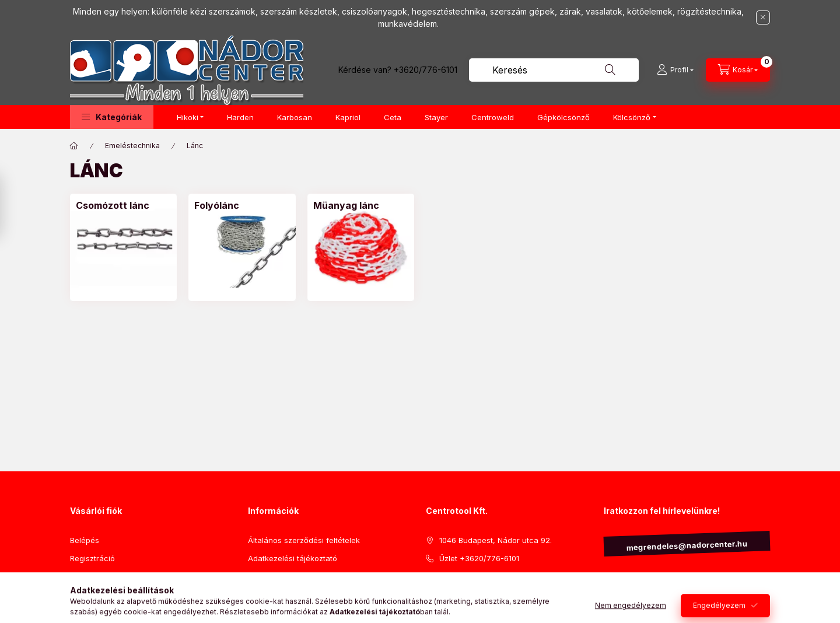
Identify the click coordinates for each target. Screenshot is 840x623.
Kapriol (348, 117)
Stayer (436, 117)
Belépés (85, 540)
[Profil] (675, 70)
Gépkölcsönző (563, 117)
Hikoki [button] (188, 117)
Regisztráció (92, 558)
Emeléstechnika (132, 146)
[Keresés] (610, 70)
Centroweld (493, 117)
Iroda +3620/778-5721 (480, 576)
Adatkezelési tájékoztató (293, 558)
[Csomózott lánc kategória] (113, 205)
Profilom (85, 576)
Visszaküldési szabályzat (293, 576)
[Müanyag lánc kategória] (346, 205)
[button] (112, 117)
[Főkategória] (74, 146)
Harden (240, 117)
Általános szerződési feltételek (304, 540)
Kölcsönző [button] (632, 117)
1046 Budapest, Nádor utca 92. (496, 540)
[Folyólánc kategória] (217, 205)
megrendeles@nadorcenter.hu (687, 546)
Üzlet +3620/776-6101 (479, 558)
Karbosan (295, 117)
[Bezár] (763, 17)
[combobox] (554, 70)
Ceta (393, 117)
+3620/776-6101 (426, 70)
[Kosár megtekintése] (738, 70)
